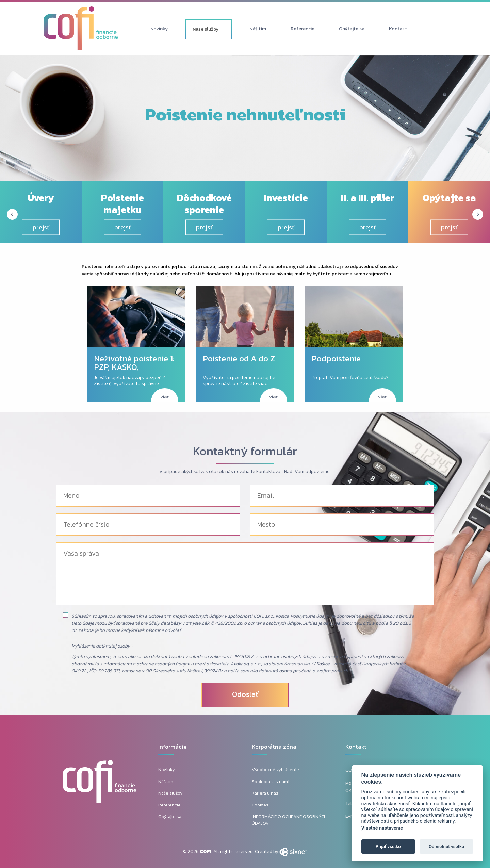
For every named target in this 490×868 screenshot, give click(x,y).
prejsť (41, 227)
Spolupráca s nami (271, 781)
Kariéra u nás (265, 793)
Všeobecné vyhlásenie (275, 769)
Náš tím (258, 29)
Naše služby (206, 29)
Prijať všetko (388, 846)
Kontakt (398, 29)
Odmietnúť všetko (446, 846)
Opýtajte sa (352, 29)
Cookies (260, 805)
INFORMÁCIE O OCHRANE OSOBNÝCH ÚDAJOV (289, 820)
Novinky (159, 29)
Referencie (303, 29)
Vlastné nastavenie (382, 828)
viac (165, 397)
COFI (206, 851)
